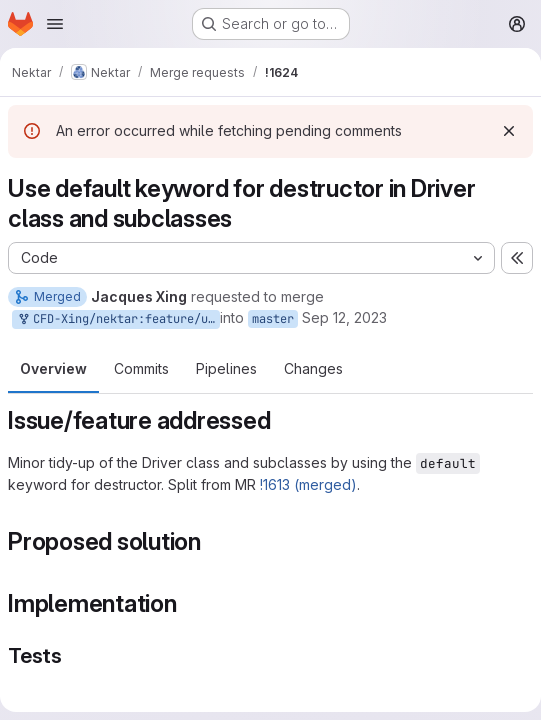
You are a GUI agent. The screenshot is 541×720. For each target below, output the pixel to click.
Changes (313, 368)
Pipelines (226, 368)
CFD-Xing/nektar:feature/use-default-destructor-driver (118, 319)
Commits (141, 368)
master (273, 319)
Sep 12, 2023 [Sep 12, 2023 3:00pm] (344, 317)
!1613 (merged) (308, 484)
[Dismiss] (509, 131)
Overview (53, 368)
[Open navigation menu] (55, 24)
